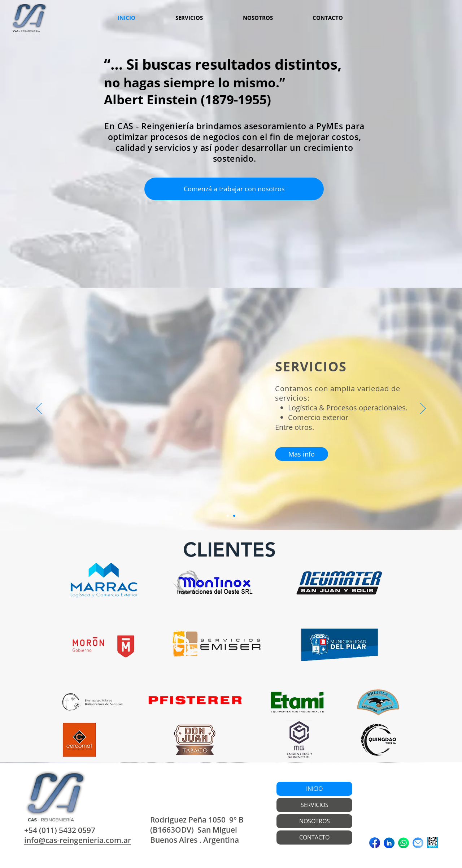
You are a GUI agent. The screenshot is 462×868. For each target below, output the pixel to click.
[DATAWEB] (432, 843)
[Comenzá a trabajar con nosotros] (234, 189)
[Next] (423, 409)
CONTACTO (314, 837)
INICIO (314, 789)
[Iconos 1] (389, 843)
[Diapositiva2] (234, 516)
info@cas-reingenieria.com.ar (78, 840)
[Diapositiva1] (228, 516)
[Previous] (39, 409)
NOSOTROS (315, 821)
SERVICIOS (315, 805)
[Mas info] (302, 454)
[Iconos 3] (418, 843)
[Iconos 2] (404, 843)
